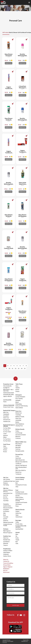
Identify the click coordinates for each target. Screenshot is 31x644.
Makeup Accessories (8, 522)
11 (12, 368)
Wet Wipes (18, 445)
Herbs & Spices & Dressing (20, 500)
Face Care (6, 499)
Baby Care (6, 412)
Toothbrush (23, 32)
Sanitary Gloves (7, 556)
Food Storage (19, 433)
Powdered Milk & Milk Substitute (21, 526)
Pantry (5, 402)
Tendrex (5, 448)
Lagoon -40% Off (7, 396)
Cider (17, 543)
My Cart (5, 570)
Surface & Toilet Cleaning (22, 406)
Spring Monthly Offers (9, 395)
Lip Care (5, 497)
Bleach (17, 402)
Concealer (6, 517)
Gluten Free (18, 513)
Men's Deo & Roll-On (21, 470)
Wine (17, 534)
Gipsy (5, 446)
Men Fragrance (7, 531)
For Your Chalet (7, 432)
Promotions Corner (8, 384)
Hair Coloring (6, 479)
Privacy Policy (7, 565)
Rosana (5, 452)
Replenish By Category (9, 410)
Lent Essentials (7, 400)
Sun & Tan (6, 495)
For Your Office (7, 428)
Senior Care (6, 418)
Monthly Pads (7, 540)
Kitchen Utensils (20, 429)
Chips (17, 487)
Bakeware (18, 437)
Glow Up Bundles (7, 386)
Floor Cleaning (19, 399)
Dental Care (18, 472)
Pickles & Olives (19, 497)
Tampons (6, 545)
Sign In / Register (8, 567)
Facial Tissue (7, 444)
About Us (6, 560)
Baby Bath (18, 447)
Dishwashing (19, 404)
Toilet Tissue (19, 384)
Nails (4, 513)
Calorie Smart (19, 517)
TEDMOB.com (24, 641)
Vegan (17, 515)
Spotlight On (6, 388)
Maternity (6, 543)
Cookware (18, 438)
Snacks (17, 481)
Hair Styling (6, 485)
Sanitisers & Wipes (8, 551)
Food (17, 490)
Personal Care (7, 420)
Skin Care (6, 488)
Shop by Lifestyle (20, 510)
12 (16, 368)
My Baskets (6, 569)
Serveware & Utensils (21, 435)
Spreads (18, 496)
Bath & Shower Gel (15, 32)
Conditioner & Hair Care (9, 481)
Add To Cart (9, 63)
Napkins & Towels (20, 417)
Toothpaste (18, 474)
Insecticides (18, 420)
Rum (17, 542)
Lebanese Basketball (9, 405)
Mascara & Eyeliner (8, 508)
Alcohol (18, 532)
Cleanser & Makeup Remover (8, 491)
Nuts (17, 483)
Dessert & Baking (20, 479)
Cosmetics (6, 504)
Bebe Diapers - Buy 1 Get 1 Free (8, 390)
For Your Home (7, 441)
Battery (17, 422)
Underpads (6, 554)
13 (19, 368)
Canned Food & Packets (21, 502)
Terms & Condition (8, 563)
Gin (16, 536)
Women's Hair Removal (21, 465)
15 (25, 368)
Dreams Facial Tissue (8, 407)
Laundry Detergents (20, 397)
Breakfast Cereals (20, 492)
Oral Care (18, 449)
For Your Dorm (7, 439)
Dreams (5, 450)
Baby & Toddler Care (21, 442)
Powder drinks (19, 524)
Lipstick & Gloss (7, 506)
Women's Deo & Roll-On (21, 462)
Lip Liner (5, 519)
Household (6, 416)
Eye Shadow (6, 511)
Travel (5, 434)
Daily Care (6, 538)
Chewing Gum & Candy (21, 485)
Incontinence (6, 542)
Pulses (17, 506)
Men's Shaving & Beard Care (21, 468)
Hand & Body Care (8, 493)
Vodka (17, 538)
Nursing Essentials (20, 451)
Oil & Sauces (19, 504)
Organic (17, 511)
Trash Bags (18, 415)
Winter (5, 437)
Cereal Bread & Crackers (21, 494)
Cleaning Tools (19, 426)
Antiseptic (18, 400)
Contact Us (6, 561)
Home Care (18, 411)
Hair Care (6, 478)
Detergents (19, 395)
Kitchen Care (19, 413)
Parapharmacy (7, 549)
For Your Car (6, 430)
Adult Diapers (7, 552)
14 (22, 368)
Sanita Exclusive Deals (9, 393)
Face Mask (6, 501)
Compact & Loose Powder (8, 525)
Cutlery (17, 431)
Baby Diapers (19, 444)
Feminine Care (7, 421)
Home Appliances (20, 424)
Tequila (17, 540)
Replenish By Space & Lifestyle (9, 426)
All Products (6, 32)
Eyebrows (6, 521)
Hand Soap (18, 458)
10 (9, 368)
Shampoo (6, 483)
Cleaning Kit (6, 414)
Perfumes (6, 529)
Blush (5, 515)
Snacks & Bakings (20, 478)
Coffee (17, 522)
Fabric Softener (19, 408)
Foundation (6, 510)
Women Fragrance (8, 533)
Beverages (18, 520)
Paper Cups (18, 418)
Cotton (17, 456)
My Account (6, 572)
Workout (5, 435)
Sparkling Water (19, 529)
